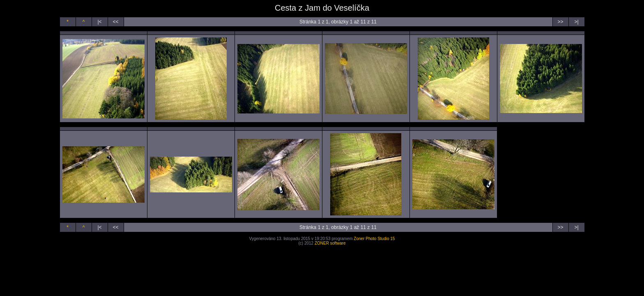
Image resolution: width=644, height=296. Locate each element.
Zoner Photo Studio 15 (374, 239)
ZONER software (330, 243)
